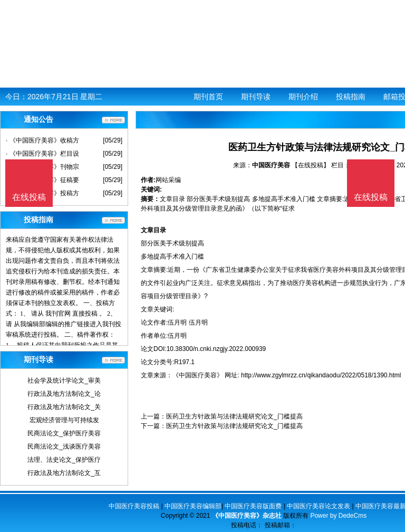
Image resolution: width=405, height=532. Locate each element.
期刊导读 (256, 97)
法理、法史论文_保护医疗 (64, 460)
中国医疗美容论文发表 (319, 506)
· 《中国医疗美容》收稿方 (42, 140)
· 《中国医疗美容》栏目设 (42, 154)
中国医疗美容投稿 (134, 506)
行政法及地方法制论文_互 (64, 473)
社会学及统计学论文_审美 (64, 381)
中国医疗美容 (271, 165)
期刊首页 (208, 97)
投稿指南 (351, 97)
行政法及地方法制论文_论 (64, 394)
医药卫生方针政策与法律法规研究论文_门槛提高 (234, 416)
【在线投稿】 (311, 165)
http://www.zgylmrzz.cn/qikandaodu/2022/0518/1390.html (321, 375)
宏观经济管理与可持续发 (64, 420)
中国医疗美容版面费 (253, 506)
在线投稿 (371, 197)
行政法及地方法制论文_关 (64, 407)
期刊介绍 (303, 97)
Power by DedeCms (338, 516)
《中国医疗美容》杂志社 (247, 516)
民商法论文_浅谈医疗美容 (64, 446)
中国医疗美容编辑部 (193, 506)
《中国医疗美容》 (198, 375)
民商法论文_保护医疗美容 (64, 433)
